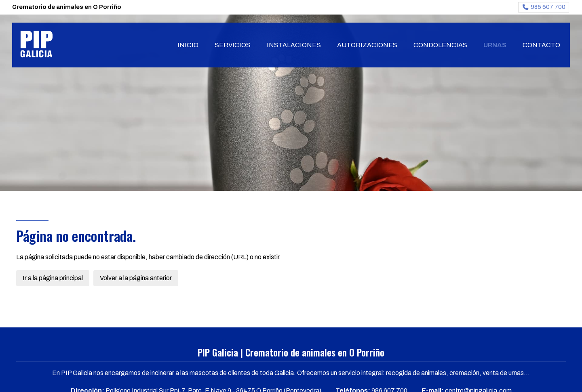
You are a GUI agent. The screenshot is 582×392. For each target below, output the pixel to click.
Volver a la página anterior (136, 278)
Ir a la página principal (53, 278)
